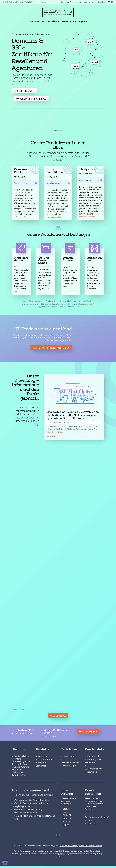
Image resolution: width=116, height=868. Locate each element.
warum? (90, 302)
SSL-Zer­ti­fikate (65, 420)
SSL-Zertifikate (51, 21)
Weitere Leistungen (73, 21)
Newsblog (102, 2)
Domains (34, 21)
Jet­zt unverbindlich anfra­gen (51, 346)
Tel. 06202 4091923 (24, 728)
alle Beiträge (58, 714)
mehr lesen (52, 434)
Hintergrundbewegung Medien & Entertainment (81, 843)
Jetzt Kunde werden (87, 2)
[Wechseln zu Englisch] (112, 2)
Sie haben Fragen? (69, 2)
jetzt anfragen (88, 729)
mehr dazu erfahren (22, 215)
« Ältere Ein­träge (18, 707)
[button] (5, 863)
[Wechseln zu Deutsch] (109, 2)
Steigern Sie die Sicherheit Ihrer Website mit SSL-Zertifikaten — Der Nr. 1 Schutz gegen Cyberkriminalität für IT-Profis (73, 413)
